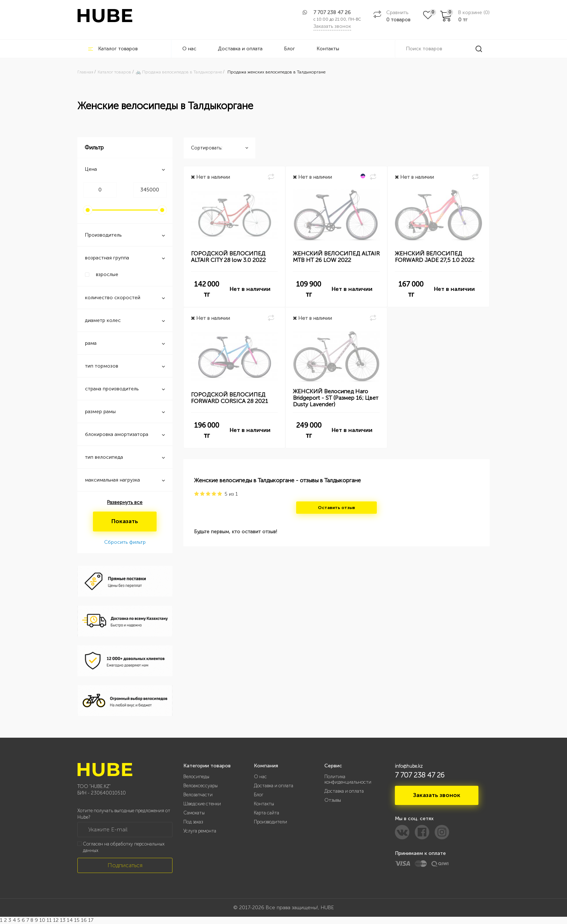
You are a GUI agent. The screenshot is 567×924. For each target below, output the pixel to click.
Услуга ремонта (200, 831)
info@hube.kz (409, 766)
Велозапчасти (198, 795)
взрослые (107, 274)
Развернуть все (125, 502)
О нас (189, 49)
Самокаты (194, 813)
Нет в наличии (250, 289)
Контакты (328, 49)
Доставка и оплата (240, 49)
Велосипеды (196, 777)
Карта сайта (267, 813)
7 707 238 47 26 (332, 12)
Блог (290, 49)
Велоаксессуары (201, 786)
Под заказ (193, 822)
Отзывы (333, 800)
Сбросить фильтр (125, 542)
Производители (270, 822)
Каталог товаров (113, 49)
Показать (125, 521)
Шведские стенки (202, 804)
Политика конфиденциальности (348, 779)
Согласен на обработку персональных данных (124, 847)
